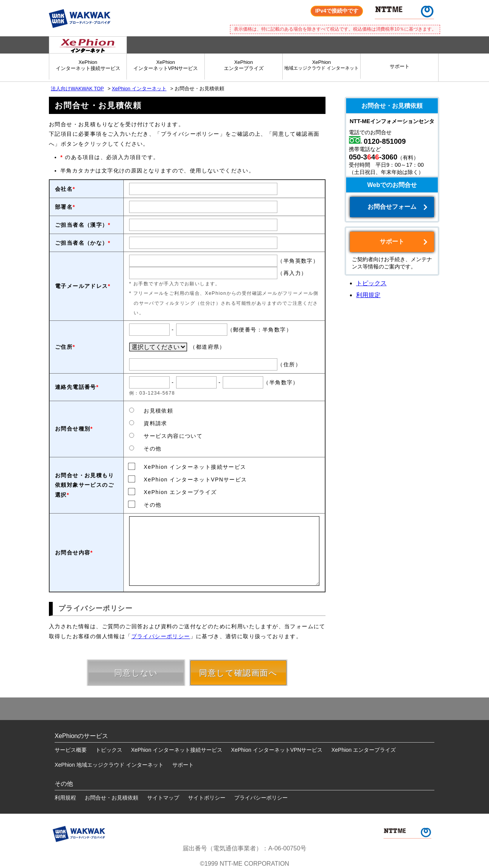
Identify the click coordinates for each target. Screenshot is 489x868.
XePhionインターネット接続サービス (88, 65)
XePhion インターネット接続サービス (188, 467)
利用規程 (65, 798)
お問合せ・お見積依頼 (112, 798)
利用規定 (368, 295)
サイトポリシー (207, 798)
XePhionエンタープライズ (244, 65)
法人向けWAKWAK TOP (77, 89)
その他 (145, 449)
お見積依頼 (151, 411)
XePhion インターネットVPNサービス (188, 479)
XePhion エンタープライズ (173, 492)
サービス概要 (71, 750)
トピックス (371, 283)
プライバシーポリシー (161, 636)
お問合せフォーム (392, 207)
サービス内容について (166, 436)
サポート (400, 66)
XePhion (321, 65)
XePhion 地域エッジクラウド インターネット (109, 765)
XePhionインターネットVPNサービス (166, 65)
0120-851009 (385, 141)
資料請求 (148, 423)
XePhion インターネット (139, 89)
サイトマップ (163, 798)
